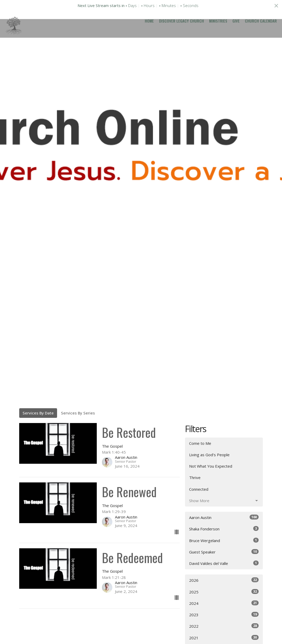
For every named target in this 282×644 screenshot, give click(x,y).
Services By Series (78, 413)
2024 (224, 603)
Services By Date (38, 413)
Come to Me (200, 443)
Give (236, 21)
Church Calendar (261, 21)
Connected (199, 489)
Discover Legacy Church (181, 21)
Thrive (195, 477)
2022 (224, 626)
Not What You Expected (211, 466)
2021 (224, 638)
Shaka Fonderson (224, 529)
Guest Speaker (224, 552)
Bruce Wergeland (224, 540)
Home (149, 21)
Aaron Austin (224, 517)
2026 (224, 580)
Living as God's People (209, 455)
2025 (224, 592)
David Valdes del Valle (224, 563)
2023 (224, 615)
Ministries (218, 21)
